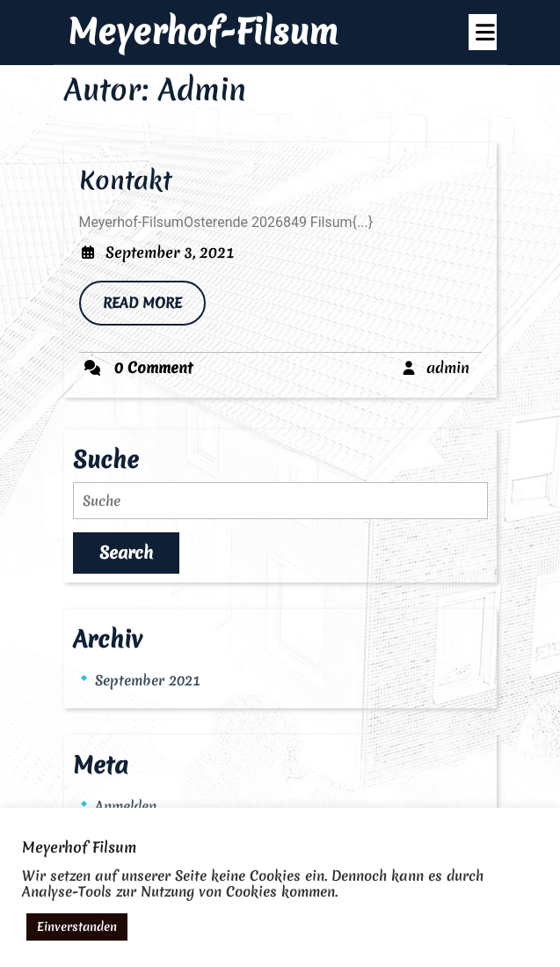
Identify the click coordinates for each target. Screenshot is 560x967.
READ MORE (154, 309)
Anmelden (126, 806)
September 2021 (148, 680)
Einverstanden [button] (77, 927)
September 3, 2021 (170, 252)
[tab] (482, 32)
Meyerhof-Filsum (203, 32)
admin (448, 367)
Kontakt (125, 180)
